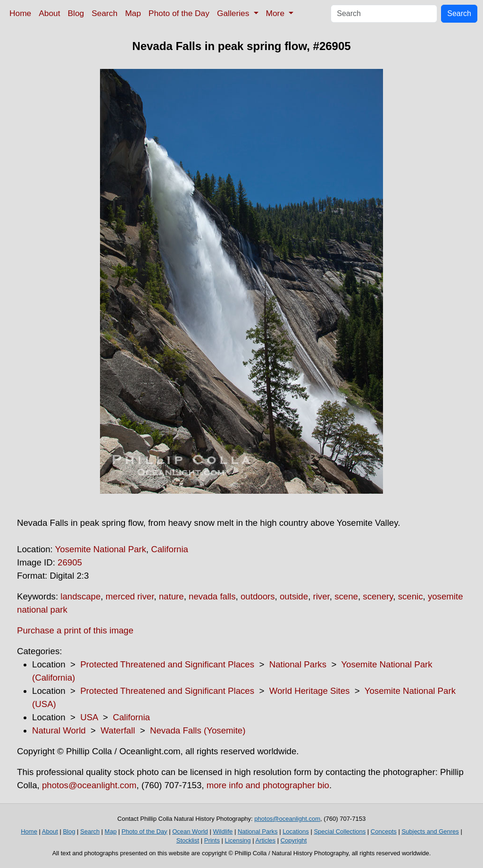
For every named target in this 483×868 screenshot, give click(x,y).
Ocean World (190, 831)
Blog (76, 13)
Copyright (294, 840)
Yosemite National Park (101, 549)
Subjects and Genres (430, 831)
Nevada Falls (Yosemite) (198, 730)
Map (133, 13)
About (49, 13)
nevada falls (212, 596)
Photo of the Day (179, 13)
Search (104, 13)
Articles (265, 840)
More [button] (276, 13)
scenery (378, 596)
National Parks (298, 664)
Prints (212, 840)
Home (20, 13)
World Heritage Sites (310, 691)
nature (171, 596)
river (321, 596)
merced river (130, 596)
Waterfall (118, 730)
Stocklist (188, 840)
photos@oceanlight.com (89, 785)
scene (346, 596)
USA (89, 717)
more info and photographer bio (268, 785)
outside (294, 596)
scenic (411, 596)
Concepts (384, 831)
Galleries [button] (234, 13)
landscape (80, 596)
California (170, 549)
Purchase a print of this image (75, 630)
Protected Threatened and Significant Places (167, 664)
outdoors (258, 596)
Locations (296, 831)
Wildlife (223, 831)
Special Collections (340, 831)
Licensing (238, 840)
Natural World (59, 730)
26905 (70, 562)
